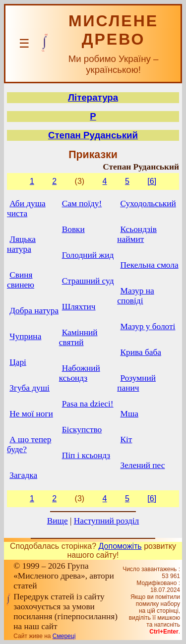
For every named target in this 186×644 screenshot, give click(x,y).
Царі (18, 362)
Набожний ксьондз (80, 373)
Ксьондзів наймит (137, 234)
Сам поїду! (82, 204)
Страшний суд (88, 281)
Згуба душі (30, 388)
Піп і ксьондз (86, 455)
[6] (152, 181)
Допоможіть (120, 546)
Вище (58, 521)
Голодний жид (88, 255)
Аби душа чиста (26, 208)
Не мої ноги (31, 414)
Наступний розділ (106, 521)
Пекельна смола (149, 265)
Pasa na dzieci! (88, 404)
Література (93, 97)
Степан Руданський (93, 135)
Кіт (126, 439)
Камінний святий (78, 337)
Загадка (23, 475)
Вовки (73, 229)
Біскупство (82, 430)
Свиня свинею (21, 280)
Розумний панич (136, 383)
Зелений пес (142, 465)
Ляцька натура (21, 244)
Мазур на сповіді (135, 296)
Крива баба (141, 352)
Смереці (64, 636)
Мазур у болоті (148, 326)
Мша (129, 414)
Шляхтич (79, 307)
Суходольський (148, 204)
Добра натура (34, 311)
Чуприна (25, 336)
